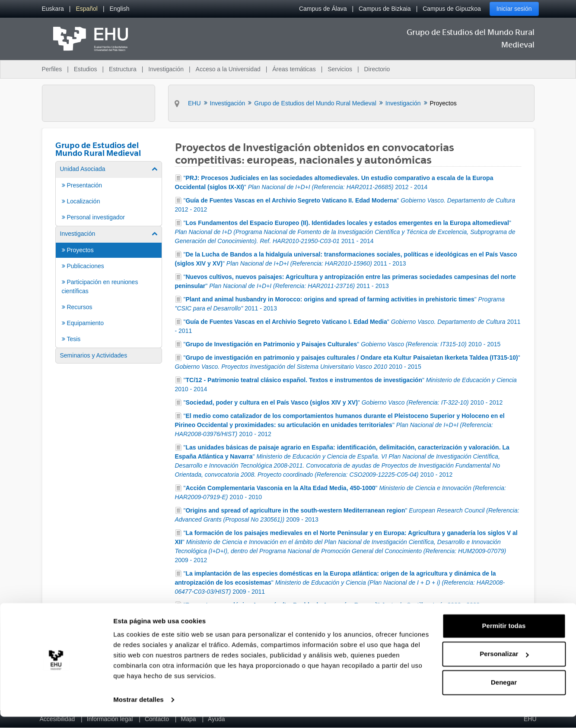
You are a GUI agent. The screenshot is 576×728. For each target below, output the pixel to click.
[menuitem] (53, 9)
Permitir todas (504, 637)
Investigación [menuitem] (166, 69)
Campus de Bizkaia (385, 9)
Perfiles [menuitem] (52, 69)
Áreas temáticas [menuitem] (294, 69)
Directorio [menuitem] (377, 69)
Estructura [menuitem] (123, 69)
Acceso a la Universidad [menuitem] (228, 69)
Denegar (504, 694)
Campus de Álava (323, 9)
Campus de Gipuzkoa (452, 9)
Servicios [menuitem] (340, 69)
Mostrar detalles (138, 711)
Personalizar (504, 665)
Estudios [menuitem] (86, 69)
